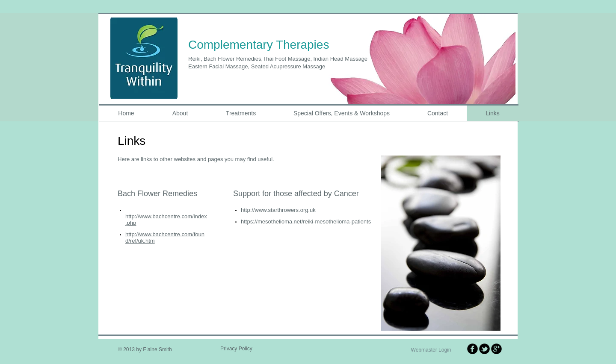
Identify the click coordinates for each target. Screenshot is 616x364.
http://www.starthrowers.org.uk (278, 210)
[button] (419, 59)
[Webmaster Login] (431, 350)
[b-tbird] (484, 349)
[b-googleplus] (496, 349)
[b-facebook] (472, 349)
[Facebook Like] (299, 294)
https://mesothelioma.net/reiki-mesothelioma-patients (306, 222)
